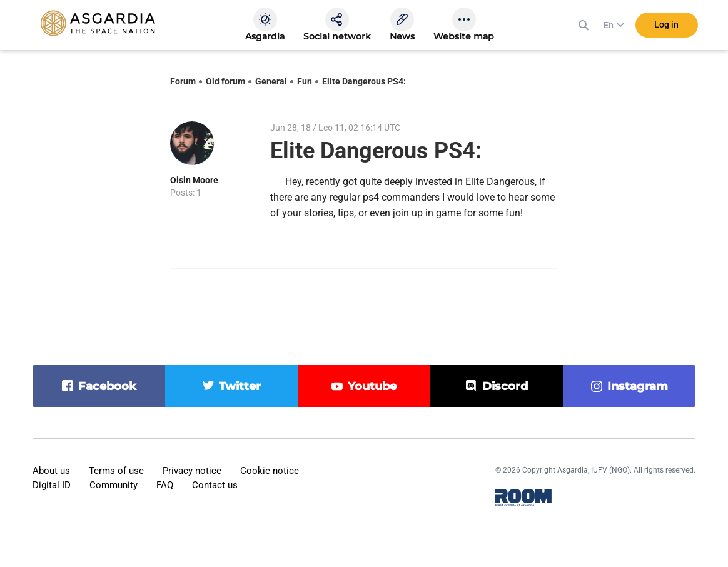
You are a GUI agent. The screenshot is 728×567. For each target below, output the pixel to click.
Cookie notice (270, 471)
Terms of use (116, 471)
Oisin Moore (194, 180)
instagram (638, 386)
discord (505, 386)
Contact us (215, 485)
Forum (183, 81)
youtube (372, 386)
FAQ (165, 485)
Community (114, 485)
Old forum (225, 81)
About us (51, 471)
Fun (305, 81)
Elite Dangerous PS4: (364, 81)
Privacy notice (192, 471)
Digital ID (52, 485)
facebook (107, 386)
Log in (666, 24)
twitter (240, 386)
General (271, 81)
